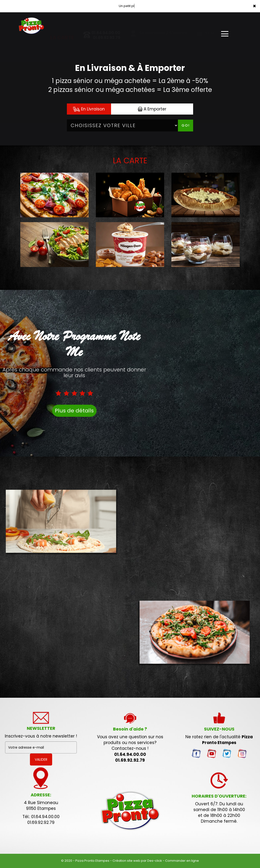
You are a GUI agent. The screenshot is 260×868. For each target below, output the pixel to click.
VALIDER (41, 759)
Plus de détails (74, 411)
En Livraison (89, 109)
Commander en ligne (182, 861)
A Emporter (152, 109)
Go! (186, 125)
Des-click (155, 861)
